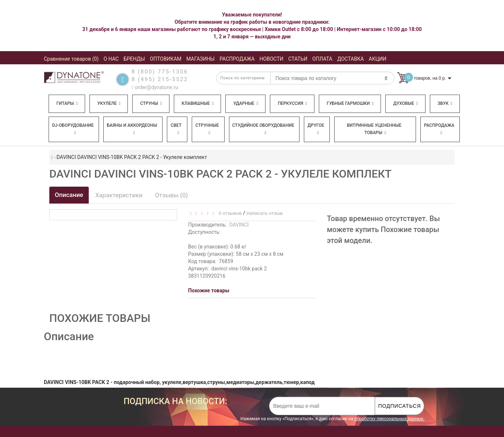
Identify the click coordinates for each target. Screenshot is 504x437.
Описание (69, 195)
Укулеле (109, 103)
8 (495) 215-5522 (160, 79)
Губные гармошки (350, 103)
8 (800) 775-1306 (160, 72)
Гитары (67, 103)
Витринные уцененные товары (374, 129)
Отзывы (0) (171, 195)
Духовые (406, 103)
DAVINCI (239, 225)
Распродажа (439, 129)
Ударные (246, 103)
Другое (316, 129)
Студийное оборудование (263, 129)
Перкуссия (293, 103)
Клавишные (198, 103)
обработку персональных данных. (389, 419)
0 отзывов (229, 213)
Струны (151, 103)
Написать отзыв (265, 213)
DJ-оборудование (73, 129)
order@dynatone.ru (155, 87)
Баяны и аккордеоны (132, 129)
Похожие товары (209, 290)
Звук (445, 103)
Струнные (207, 129)
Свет (176, 129)
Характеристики (119, 195)
